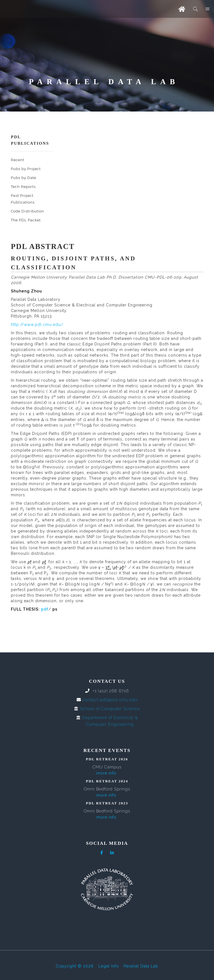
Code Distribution (27, 211)
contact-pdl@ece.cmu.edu (110, 700)
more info (106, 773)
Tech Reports (23, 187)
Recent (18, 160)
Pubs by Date (24, 178)
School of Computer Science (110, 709)
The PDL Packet (26, 220)
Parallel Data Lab (141, 966)
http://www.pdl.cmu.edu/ (37, 325)
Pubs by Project (26, 169)
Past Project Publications (23, 199)
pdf (45, 609)
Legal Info (109, 966)
